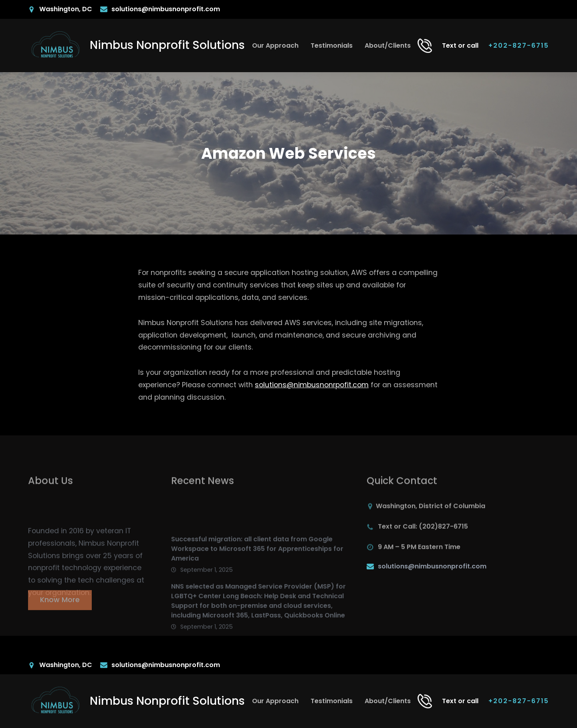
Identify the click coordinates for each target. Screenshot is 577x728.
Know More (60, 603)
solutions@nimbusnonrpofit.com (312, 385)
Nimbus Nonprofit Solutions (167, 45)
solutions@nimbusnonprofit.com (432, 566)
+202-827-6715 (519, 45)
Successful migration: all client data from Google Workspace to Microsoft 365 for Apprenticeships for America (257, 567)
